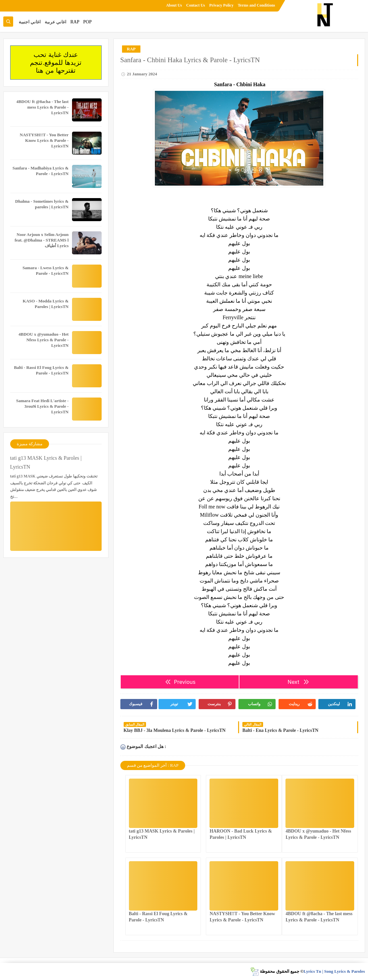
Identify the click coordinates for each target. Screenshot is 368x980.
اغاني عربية (56, 22)
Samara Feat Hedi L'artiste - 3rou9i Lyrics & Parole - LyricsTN (42, 406)
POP (87, 22)
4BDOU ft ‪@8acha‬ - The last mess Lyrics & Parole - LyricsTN (43, 107)
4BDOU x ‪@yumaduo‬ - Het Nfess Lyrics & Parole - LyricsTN (43, 340)
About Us (174, 5)
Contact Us (196, 5)
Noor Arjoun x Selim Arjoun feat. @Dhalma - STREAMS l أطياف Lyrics (41, 240)
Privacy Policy (221, 5)
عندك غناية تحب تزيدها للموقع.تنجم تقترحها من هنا (56, 63)
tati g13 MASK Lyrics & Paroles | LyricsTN (46, 462)
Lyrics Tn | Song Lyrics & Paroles (334, 971)
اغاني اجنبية (30, 22)
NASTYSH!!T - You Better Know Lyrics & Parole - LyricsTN (44, 140)
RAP (75, 22)
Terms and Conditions (257, 5)
